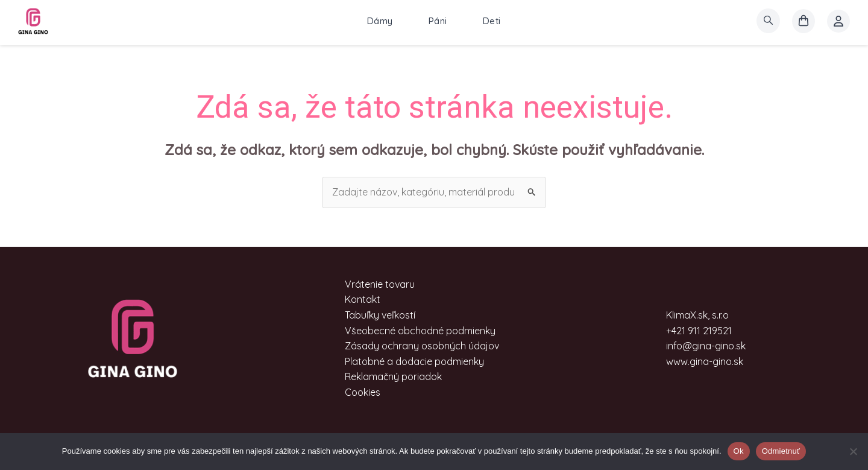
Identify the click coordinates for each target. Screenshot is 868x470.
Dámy (380, 21)
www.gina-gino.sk (705, 361)
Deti (492, 21)
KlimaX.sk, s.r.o (697, 315)
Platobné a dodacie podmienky (414, 361)
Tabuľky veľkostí (380, 315)
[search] (768, 21)
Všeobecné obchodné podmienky (420, 331)
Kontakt (363, 299)
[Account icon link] (838, 21)
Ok (739, 451)
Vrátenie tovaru (380, 284)
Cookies (363, 392)
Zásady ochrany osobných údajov (422, 346)
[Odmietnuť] (853, 451)
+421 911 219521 (699, 331)
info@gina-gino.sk (706, 346)
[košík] (804, 21)
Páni (438, 21)
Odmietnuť (781, 451)
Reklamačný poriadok (393, 376)
